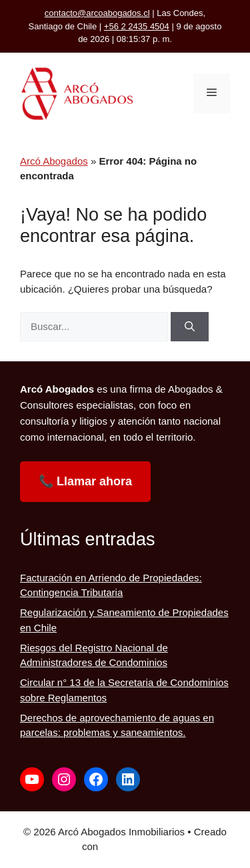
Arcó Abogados (54, 161)
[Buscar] (190, 327)
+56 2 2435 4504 (137, 26)
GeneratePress (134, 846)
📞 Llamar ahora (85, 481)
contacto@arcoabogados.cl (97, 13)
